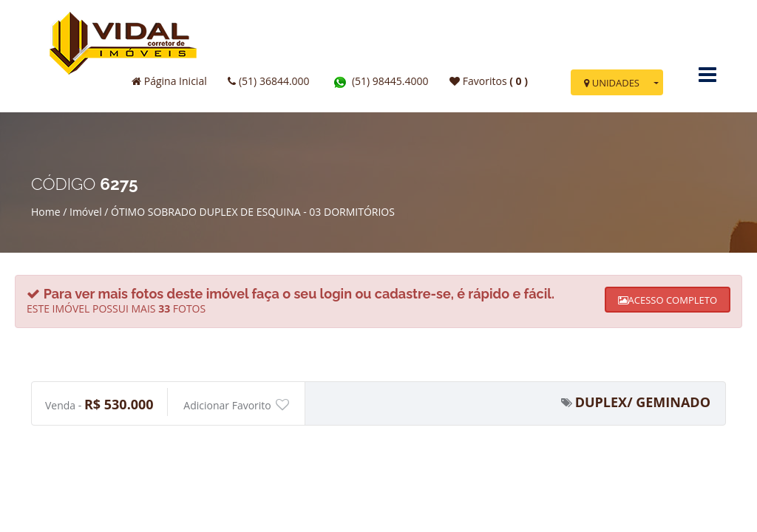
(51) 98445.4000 (379, 81)
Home (46, 212)
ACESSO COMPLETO (668, 300)
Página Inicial (169, 81)
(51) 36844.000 (268, 81)
